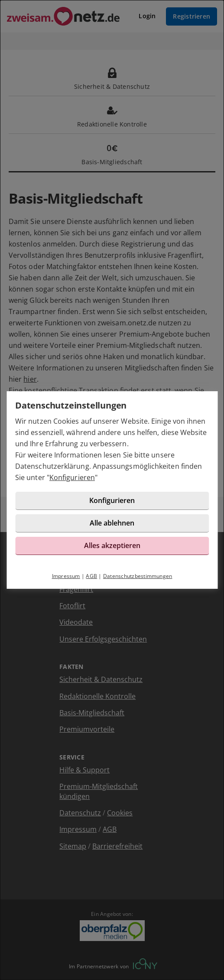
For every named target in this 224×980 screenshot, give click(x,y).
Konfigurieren (72, 477)
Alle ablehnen (112, 523)
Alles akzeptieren (112, 545)
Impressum (66, 576)
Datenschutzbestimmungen (138, 576)
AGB (91, 576)
